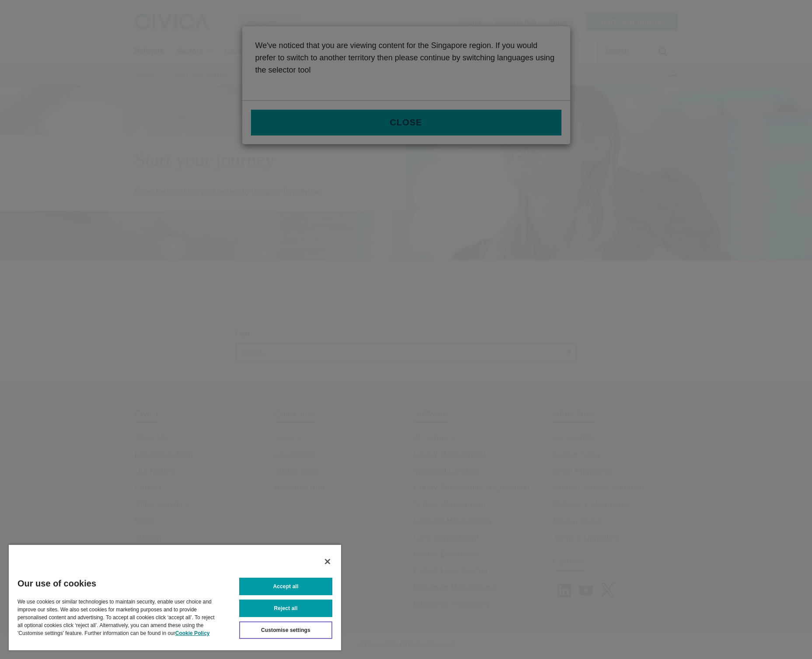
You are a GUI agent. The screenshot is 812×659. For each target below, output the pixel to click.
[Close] (328, 562)
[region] (175, 597)
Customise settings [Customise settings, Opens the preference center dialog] (286, 630)
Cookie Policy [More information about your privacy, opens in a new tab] (193, 633)
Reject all (286, 608)
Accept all (286, 586)
